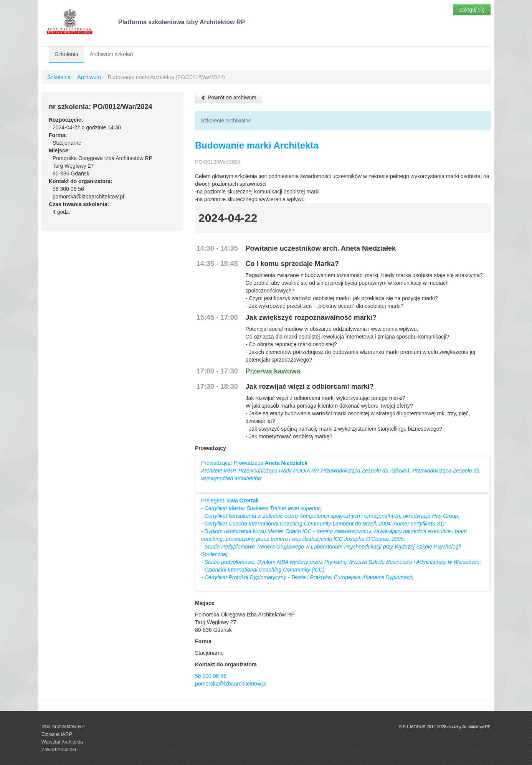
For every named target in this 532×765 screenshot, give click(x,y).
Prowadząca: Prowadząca (341, 471)
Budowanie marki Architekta (257, 145)
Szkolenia (67, 54)
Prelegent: (341, 539)
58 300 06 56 (211, 676)
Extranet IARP (57, 734)
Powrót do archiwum (229, 97)
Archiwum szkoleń (112, 54)
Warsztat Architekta (62, 742)
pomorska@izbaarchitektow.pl (231, 684)
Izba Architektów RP (63, 727)
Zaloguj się (472, 10)
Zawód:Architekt (59, 750)
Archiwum (89, 77)
